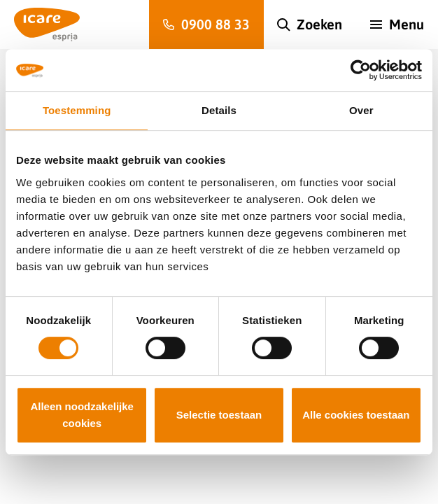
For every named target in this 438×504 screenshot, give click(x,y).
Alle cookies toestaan (356, 415)
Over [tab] (361, 110)
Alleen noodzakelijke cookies (82, 415)
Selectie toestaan (219, 415)
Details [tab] (219, 110)
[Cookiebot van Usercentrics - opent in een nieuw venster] (361, 70)
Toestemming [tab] (77, 110)
